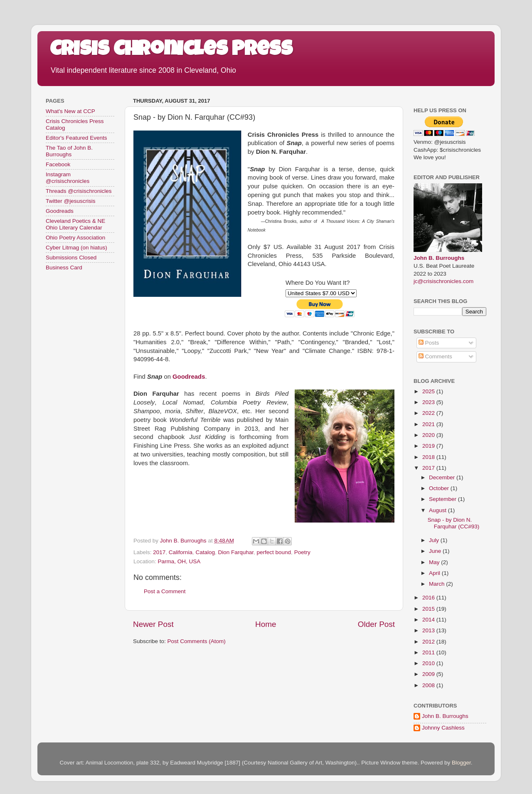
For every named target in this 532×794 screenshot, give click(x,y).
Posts (429, 343)
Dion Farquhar (236, 552)
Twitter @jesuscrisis (70, 201)
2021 (429, 424)
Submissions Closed (71, 258)
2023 (429, 402)
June (436, 551)
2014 (429, 620)
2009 (429, 674)
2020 (429, 435)
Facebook (58, 164)
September (443, 499)
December (443, 477)
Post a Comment (165, 591)
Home (266, 624)
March (437, 584)
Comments (435, 356)
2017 (159, 552)
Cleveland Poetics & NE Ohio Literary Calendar (75, 224)
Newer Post (153, 624)
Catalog (205, 552)
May (435, 562)
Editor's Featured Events (76, 138)
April (435, 573)
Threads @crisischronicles (79, 191)
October (440, 488)
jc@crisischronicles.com (443, 281)
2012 (429, 642)
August (438, 510)
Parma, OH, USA (179, 561)
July (435, 540)
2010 (429, 663)
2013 (429, 630)
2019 (429, 446)
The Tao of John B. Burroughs (69, 151)
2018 (429, 457)
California (181, 552)
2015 (429, 609)
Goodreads (60, 211)
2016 (429, 598)
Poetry (302, 552)
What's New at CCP (70, 111)
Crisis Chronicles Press (171, 51)
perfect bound (274, 552)
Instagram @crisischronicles (68, 178)
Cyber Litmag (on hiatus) (76, 248)
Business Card (64, 268)
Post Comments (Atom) (197, 641)
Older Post (376, 624)
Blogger (461, 763)
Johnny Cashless (443, 728)
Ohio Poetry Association (75, 238)
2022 (429, 413)
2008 (429, 685)
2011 (429, 652)
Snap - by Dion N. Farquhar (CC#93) (454, 523)
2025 (429, 391)
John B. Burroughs (439, 258)
